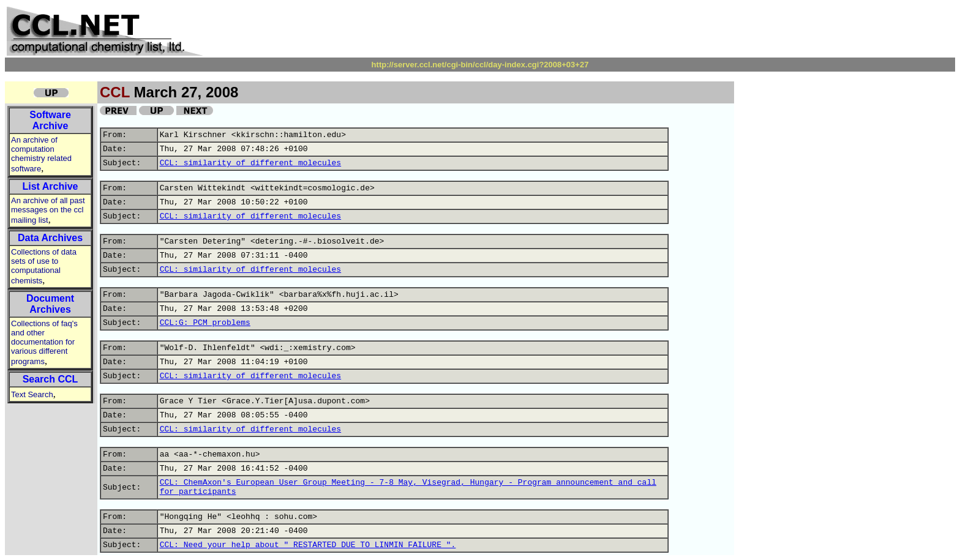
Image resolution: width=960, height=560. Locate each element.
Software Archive (50, 120)
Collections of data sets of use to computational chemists (44, 266)
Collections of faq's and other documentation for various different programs (44, 342)
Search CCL (51, 379)
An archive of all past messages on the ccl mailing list (48, 210)
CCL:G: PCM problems (205, 323)
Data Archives (50, 238)
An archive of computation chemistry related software (41, 154)
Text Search (32, 394)
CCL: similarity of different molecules (250, 163)
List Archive (51, 186)
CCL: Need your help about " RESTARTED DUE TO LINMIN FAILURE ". (308, 545)
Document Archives (50, 304)
